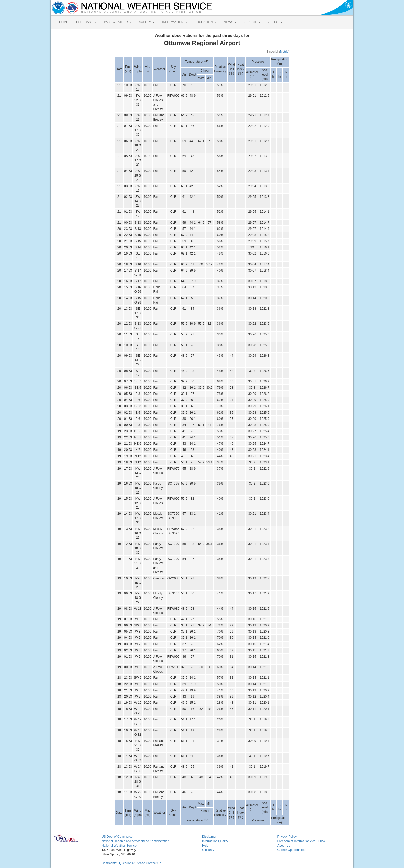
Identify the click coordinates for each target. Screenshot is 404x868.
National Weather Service (119, 846)
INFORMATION (174, 22)
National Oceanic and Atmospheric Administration (135, 841)
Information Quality (215, 841)
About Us (284, 846)
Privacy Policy (287, 837)
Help (205, 846)
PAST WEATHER (117, 22)
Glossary (208, 850)
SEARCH (252, 22)
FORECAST (86, 22)
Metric (284, 52)
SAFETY (147, 22)
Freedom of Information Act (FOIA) (301, 841)
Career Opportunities (292, 850)
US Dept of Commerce (117, 837)
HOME (64, 22)
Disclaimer (209, 837)
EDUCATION (205, 22)
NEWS (230, 22)
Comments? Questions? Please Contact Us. (132, 863)
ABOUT (275, 22)
